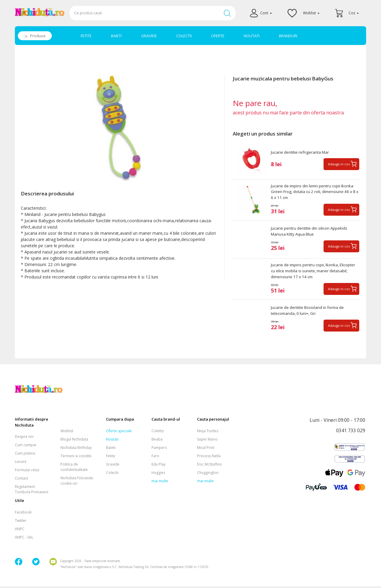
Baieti (111, 449)
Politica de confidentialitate (74, 469)
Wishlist (67, 433)
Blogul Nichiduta (74, 441)
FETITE (86, 36)
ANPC (20, 531)
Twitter (21, 522)
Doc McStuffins (209, 466)
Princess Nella (209, 458)
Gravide (113, 466)
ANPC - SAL (24, 539)
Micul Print (206, 449)
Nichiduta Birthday (76, 449)
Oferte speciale (119, 433)
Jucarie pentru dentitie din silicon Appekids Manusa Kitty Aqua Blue (311, 233)
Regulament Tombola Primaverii (32, 491)
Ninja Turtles (208, 433)
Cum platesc (25, 455)
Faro (155, 458)
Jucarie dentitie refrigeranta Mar (301, 152)
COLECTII (184, 36)
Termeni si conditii (76, 458)
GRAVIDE (149, 36)
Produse (38, 36)
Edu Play (159, 466)
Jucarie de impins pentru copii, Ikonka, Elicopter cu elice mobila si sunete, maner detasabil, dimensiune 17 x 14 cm (311, 273)
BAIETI (116, 36)
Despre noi (24, 439)
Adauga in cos (339, 164)
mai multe (160, 483)
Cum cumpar (26, 447)
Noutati (112, 441)
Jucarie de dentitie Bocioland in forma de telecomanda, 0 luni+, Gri (310, 313)
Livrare (21, 464)
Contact (21, 480)
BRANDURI (288, 36)
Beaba (157, 441)
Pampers (159, 449)
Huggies (158, 474)
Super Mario (207, 441)
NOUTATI (252, 36)
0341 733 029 (351, 433)
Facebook (23, 514)
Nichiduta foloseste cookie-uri (77, 482)
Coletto (158, 433)
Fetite (111, 458)
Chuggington (208, 474)
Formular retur (27, 472)
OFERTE (218, 36)
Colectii (112, 474)
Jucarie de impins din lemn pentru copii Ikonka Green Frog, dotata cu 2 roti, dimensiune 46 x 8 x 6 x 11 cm (315, 193)
